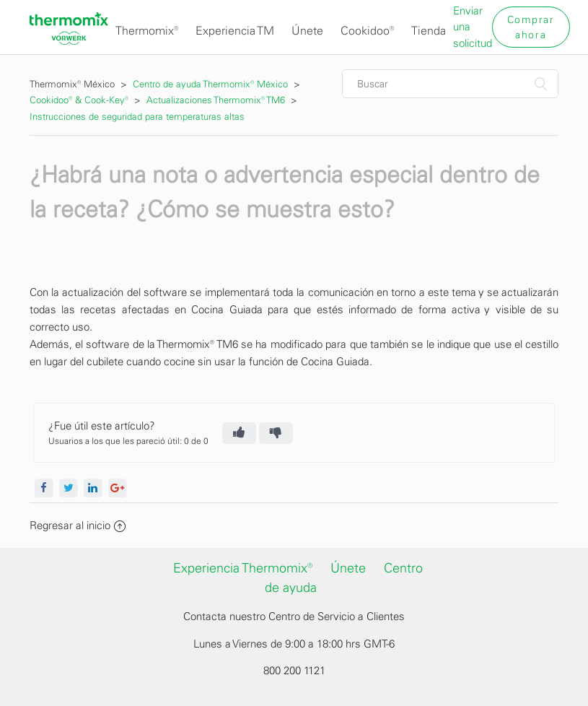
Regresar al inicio (78, 526)
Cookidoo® (367, 31)
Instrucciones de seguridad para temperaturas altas (137, 117)
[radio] (239, 433)
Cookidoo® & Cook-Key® (79, 100)
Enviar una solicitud (473, 27)
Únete (307, 31)
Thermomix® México (72, 84)
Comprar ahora (531, 27)
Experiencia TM (235, 31)
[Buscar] (450, 84)
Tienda (429, 31)
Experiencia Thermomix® (243, 568)
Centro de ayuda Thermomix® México (212, 84)
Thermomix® (147, 31)
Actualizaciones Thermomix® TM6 (216, 100)
